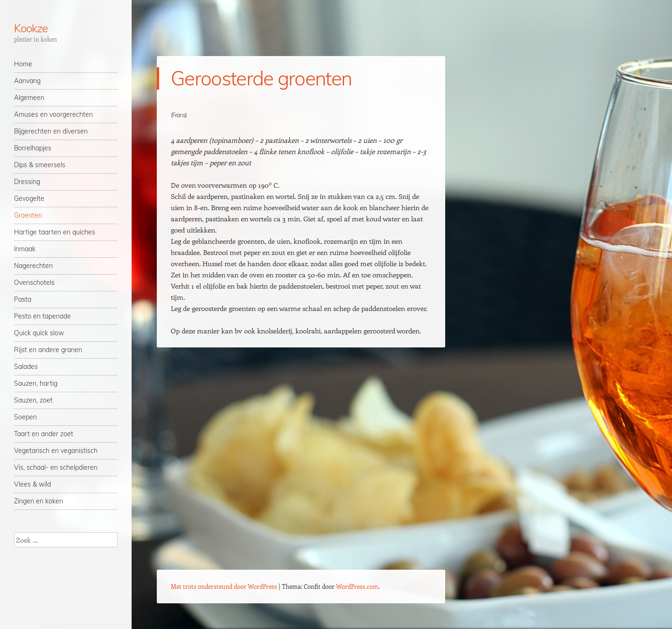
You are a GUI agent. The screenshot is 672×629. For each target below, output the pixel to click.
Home (23, 64)
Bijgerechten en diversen (51, 131)
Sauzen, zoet (33, 400)
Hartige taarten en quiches (55, 232)
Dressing (27, 182)
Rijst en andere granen (48, 350)
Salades (26, 367)
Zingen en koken (38, 501)
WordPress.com (357, 586)
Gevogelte (29, 198)
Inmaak (25, 249)
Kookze (31, 28)
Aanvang (27, 81)
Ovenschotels (34, 283)
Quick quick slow (39, 333)
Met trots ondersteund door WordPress (224, 586)
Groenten (28, 215)
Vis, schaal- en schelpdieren (56, 467)
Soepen (25, 417)
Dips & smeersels (40, 165)
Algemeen (29, 98)
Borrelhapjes (33, 148)
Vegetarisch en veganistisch (56, 451)
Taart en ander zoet (44, 434)
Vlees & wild (32, 484)
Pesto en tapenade (42, 316)
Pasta (23, 299)
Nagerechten (33, 266)
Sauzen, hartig (36, 383)
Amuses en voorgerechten (53, 114)
